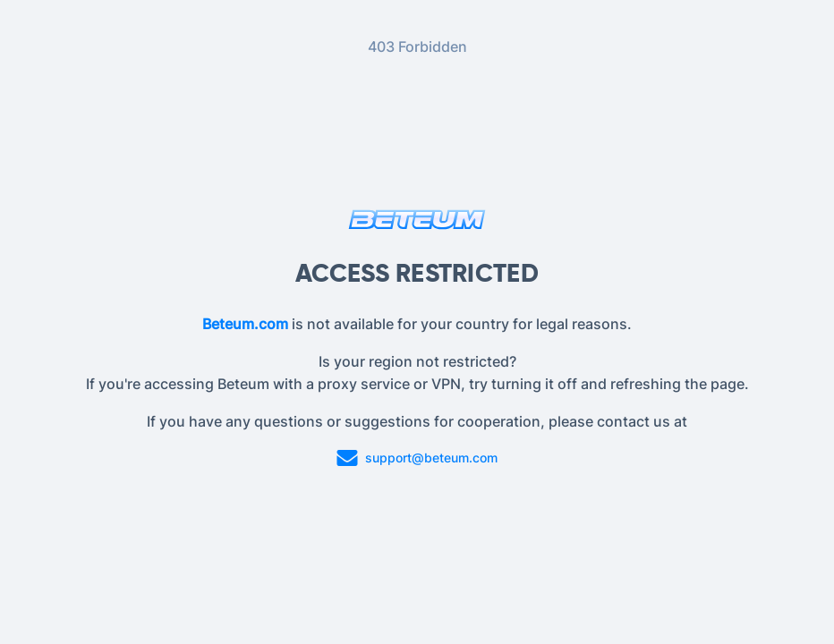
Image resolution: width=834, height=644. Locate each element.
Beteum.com (245, 324)
